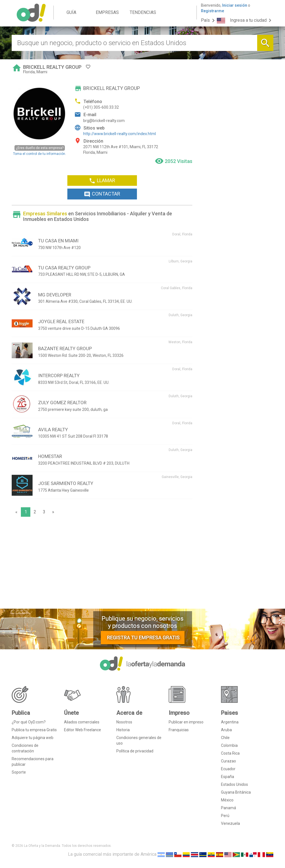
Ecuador (228, 769)
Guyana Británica (236, 792)
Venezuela (230, 823)
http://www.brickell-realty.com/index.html (120, 134)
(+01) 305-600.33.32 (101, 107)
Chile (225, 738)
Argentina (230, 722)
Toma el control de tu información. (40, 150)
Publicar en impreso (186, 722)
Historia (123, 730)
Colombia (229, 745)
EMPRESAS (107, 12)
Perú (225, 816)
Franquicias (179, 730)
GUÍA (71, 12)
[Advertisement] (102, 564)
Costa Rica (230, 753)
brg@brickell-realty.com (104, 121)
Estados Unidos (234, 784)
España (228, 777)
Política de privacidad (135, 751)
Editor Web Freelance (83, 730)
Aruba (226, 730)
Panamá (229, 808)
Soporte (19, 772)
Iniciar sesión (235, 5)
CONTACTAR (102, 194)
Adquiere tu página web (33, 738)
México (227, 800)
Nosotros (124, 722)
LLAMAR (102, 181)
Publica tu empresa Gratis (34, 730)
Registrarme (212, 11)
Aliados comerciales (82, 722)
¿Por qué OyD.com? (29, 722)
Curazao (229, 761)
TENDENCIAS (143, 12)
